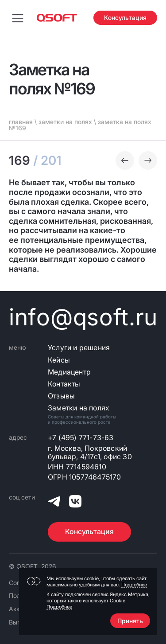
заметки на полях (65, 122)
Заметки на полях (79, 408)
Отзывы (61, 396)
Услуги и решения (79, 348)
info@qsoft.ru (83, 317)
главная (21, 122)
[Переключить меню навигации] (18, 18)
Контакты (64, 384)
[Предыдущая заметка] (125, 160)
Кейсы (59, 360)
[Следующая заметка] (148, 160)
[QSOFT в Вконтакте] (75, 503)
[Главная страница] (57, 18)
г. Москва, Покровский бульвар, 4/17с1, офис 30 (90, 453)
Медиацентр (69, 372)
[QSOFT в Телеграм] (54, 503)
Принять (130, 621)
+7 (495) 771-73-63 (81, 438)
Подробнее (134, 585)
